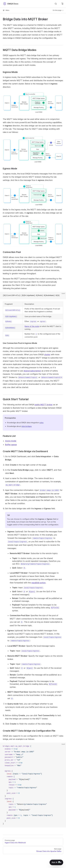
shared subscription (32, 371)
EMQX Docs (11, 4)
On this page (58, 10)
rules (41, 423)
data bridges (27, 426)
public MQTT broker (44, 405)
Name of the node (32, 326)
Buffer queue (11, 445)
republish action (38, 583)
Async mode (11, 441)
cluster (47, 354)
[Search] (56, 4)
